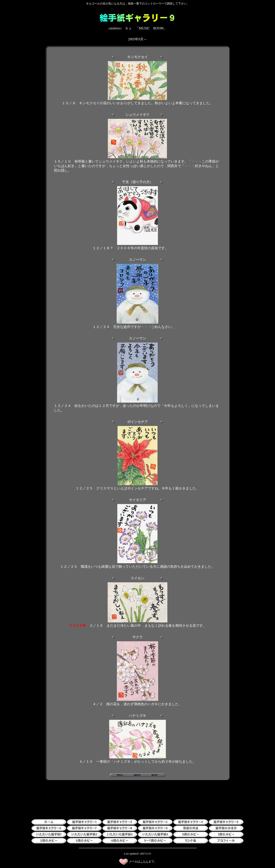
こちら (144, 861)
